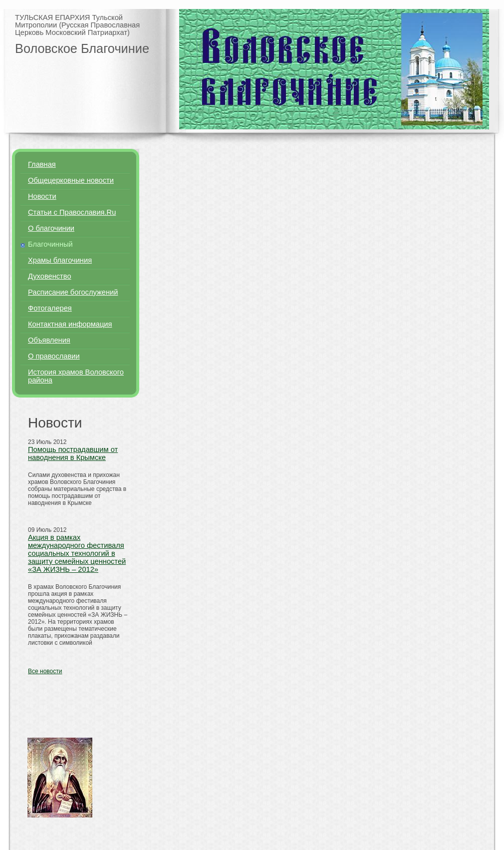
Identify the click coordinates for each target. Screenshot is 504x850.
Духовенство (50, 276)
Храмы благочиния (60, 260)
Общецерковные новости (71, 180)
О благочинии (51, 228)
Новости (42, 196)
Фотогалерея (50, 308)
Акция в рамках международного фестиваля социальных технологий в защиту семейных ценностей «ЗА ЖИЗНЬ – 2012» (77, 553)
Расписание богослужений (73, 292)
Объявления (49, 340)
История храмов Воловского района (76, 376)
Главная (42, 164)
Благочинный (50, 244)
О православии (54, 356)
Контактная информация (70, 324)
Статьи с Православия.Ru (72, 212)
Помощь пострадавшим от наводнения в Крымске (73, 453)
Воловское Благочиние (82, 48)
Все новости (45, 671)
